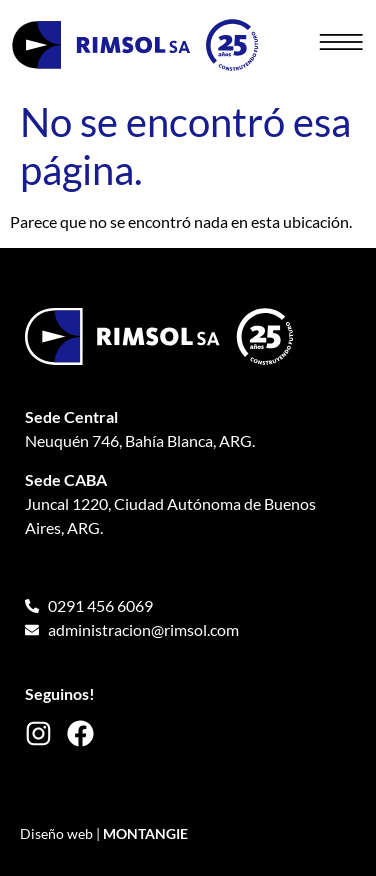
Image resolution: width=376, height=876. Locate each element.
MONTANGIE (145, 833)
